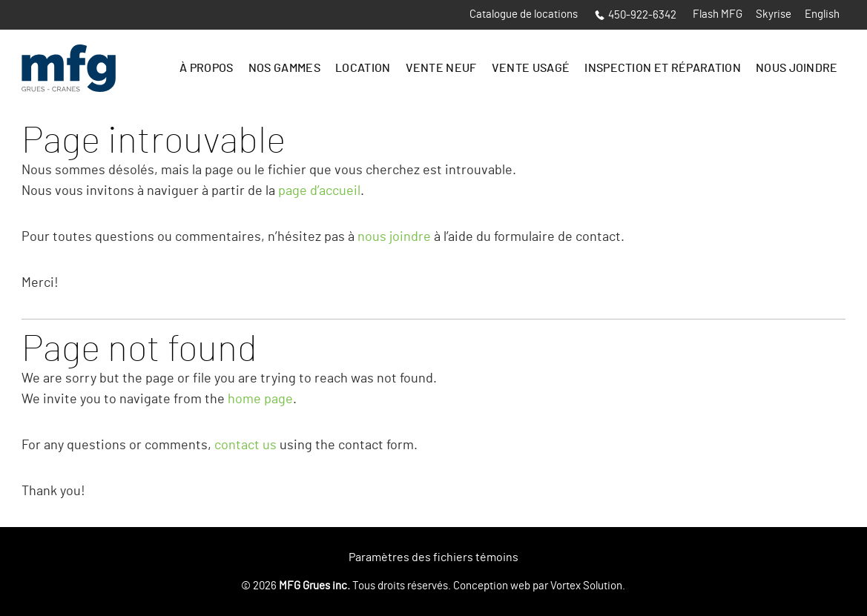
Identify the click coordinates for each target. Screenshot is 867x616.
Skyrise (774, 14)
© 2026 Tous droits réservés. (346, 586)
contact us (245, 446)
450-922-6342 (636, 15)
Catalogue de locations (524, 14)
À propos (207, 68)
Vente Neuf (441, 68)
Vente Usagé (531, 68)
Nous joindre (797, 68)
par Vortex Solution (577, 586)
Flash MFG (718, 14)
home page (260, 400)
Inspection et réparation (663, 68)
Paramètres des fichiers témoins (433, 557)
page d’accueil (319, 191)
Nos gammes (284, 68)
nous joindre (394, 237)
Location (363, 68)
